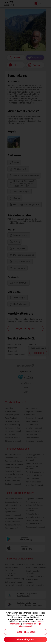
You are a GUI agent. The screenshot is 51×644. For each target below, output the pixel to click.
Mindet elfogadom (26, 639)
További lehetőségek (26, 632)
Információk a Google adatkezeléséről (30, 625)
